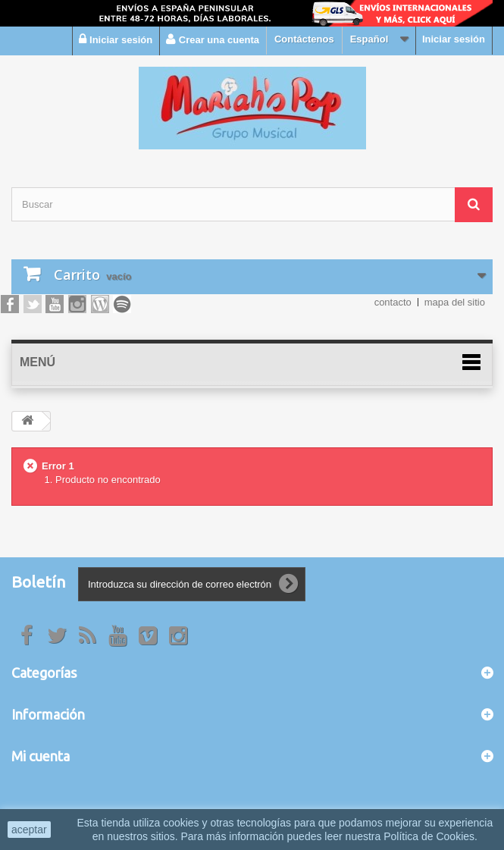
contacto (393, 302)
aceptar (29, 830)
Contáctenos (304, 39)
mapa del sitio (455, 302)
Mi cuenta (41, 756)
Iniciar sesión (454, 39)
